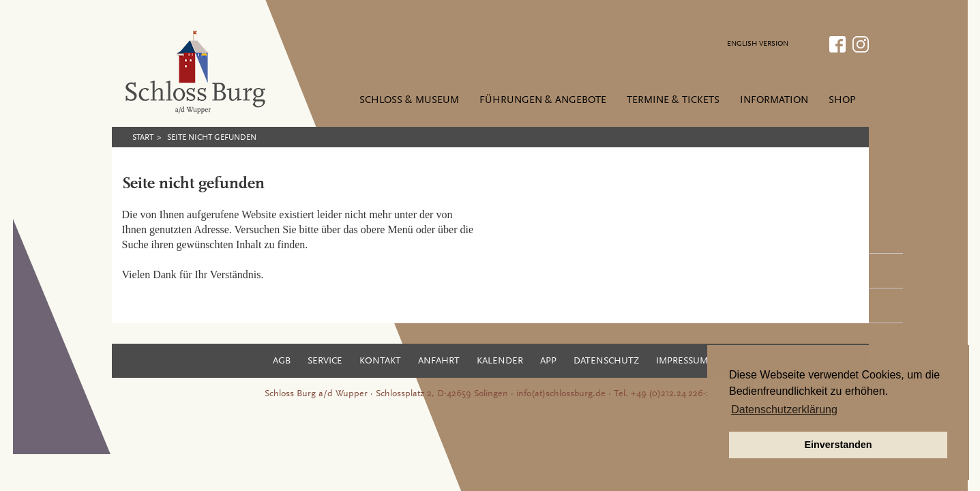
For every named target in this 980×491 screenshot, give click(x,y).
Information (774, 101)
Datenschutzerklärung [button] (784, 410)
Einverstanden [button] (838, 445)
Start (143, 138)
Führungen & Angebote (543, 101)
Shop (842, 101)
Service (325, 361)
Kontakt (380, 361)
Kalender (500, 361)
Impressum (682, 361)
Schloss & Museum (409, 101)
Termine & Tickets (673, 101)
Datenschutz (606, 361)
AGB (282, 361)
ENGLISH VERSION (758, 44)
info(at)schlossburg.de (561, 394)
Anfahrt (439, 361)
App (548, 361)
